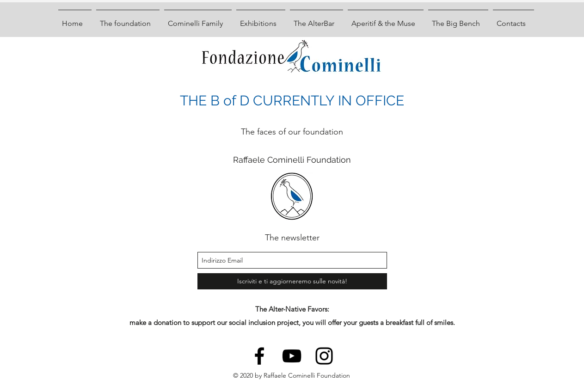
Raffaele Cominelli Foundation (292, 160)
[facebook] (259, 356)
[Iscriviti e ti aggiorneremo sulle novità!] (292, 281)
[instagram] (324, 356)
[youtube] (292, 356)
